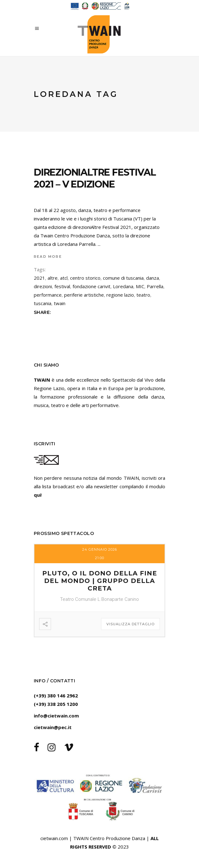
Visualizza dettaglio (130, 624)
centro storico (85, 278)
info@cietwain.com (56, 716)
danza (153, 278)
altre (53, 278)
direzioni (43, 286)
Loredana (123, 286)
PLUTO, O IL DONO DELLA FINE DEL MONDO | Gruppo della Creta (100, 581)
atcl (64, 278)
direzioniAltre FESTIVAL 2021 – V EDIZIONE (95, 178)
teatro (143, 295)
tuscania (43, 303)
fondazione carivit (92, 286)
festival (62, 286)
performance (48, 295)
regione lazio (120, 295)
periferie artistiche (84, 295)
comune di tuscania (123, 278)
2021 (39, 278)
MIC (140, 286)
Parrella (155, 286)
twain (60, 303)
